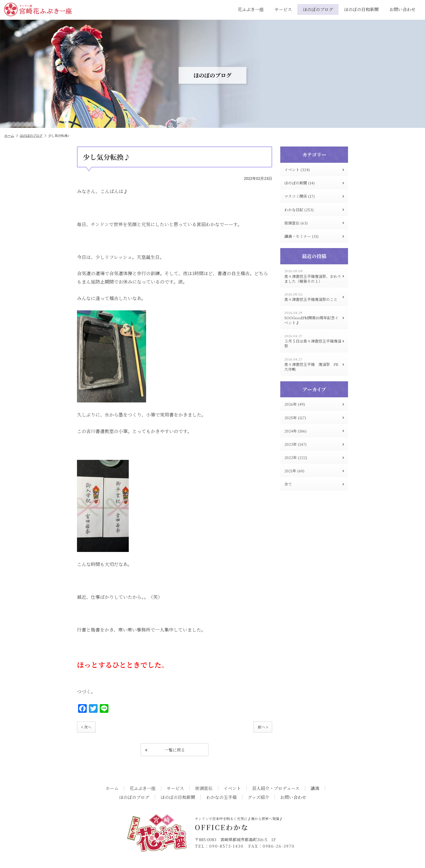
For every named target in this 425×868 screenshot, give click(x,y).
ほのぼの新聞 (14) (314, 183)
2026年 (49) (314, 404)
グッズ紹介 (258, 797)
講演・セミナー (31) (314, 236)
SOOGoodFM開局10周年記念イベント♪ (314, 318)
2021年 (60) (314, 471)
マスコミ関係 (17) (314, 196)
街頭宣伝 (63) (314, 223)
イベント (232, 788)
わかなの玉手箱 (221, 797)
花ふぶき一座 (251, 9)
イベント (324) (314, 170)
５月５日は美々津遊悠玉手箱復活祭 (314, 341)
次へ (86, 727)
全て (314, 484)
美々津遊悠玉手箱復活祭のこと (314, 297)
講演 (315, 788)
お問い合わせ (403, 9)
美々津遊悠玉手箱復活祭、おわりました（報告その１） (314, 276)
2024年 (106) (314, 431)
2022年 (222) (314, 457)
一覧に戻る (165, 750)
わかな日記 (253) (314, 210)
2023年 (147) (314, 444)
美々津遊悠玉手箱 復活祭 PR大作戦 (314, 364)
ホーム (11, 136)
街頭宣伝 (204, 788)
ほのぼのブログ (318, 9)
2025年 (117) (314, 418)
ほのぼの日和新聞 (361, 9)
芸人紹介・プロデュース (276, 788)
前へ (263, 727)
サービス (283, 9)
